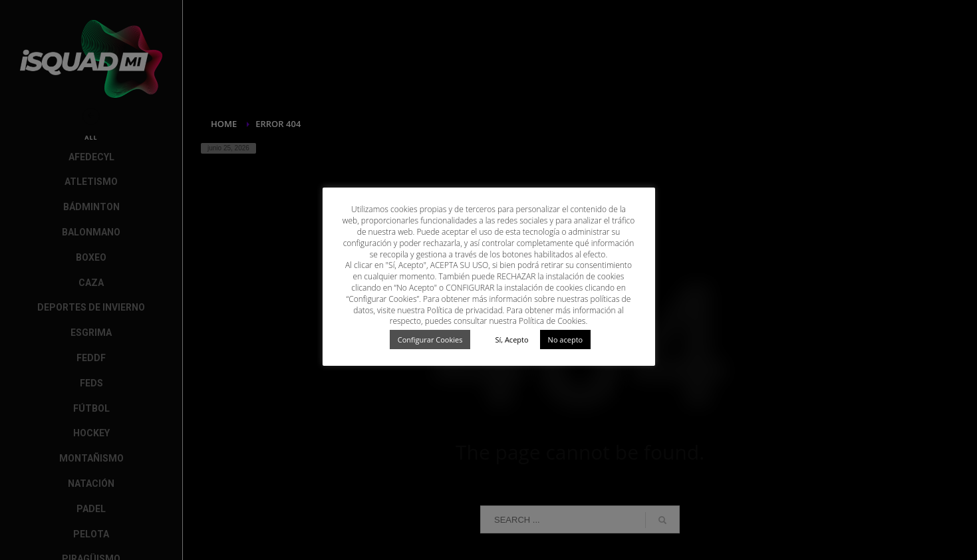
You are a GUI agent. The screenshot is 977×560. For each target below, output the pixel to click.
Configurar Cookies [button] (430, 340)
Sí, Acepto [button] (511, 340)
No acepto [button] (566, 340)
